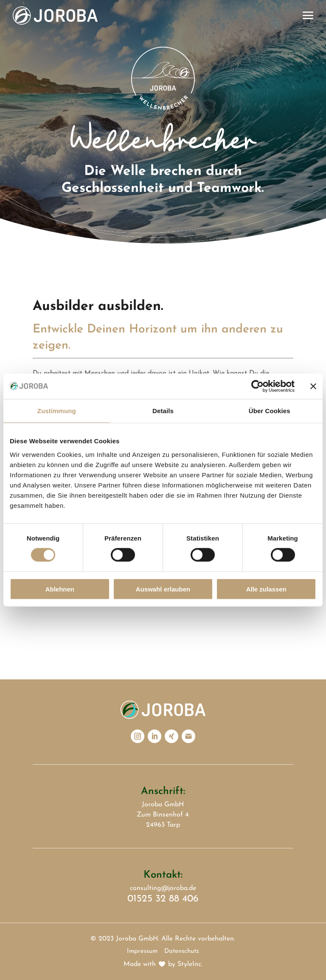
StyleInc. (190, 964)
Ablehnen (60, 589)
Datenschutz (182, 951)
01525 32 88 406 (163, 899)
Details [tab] (163, 411)
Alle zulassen (266, 589)
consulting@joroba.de (163, 888)
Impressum (142, 951)
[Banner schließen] (313, 386)
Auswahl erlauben (163, 589)
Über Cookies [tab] (270, 411)
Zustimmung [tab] (57, 411)
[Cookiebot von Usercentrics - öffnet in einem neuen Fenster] (257, 386)
